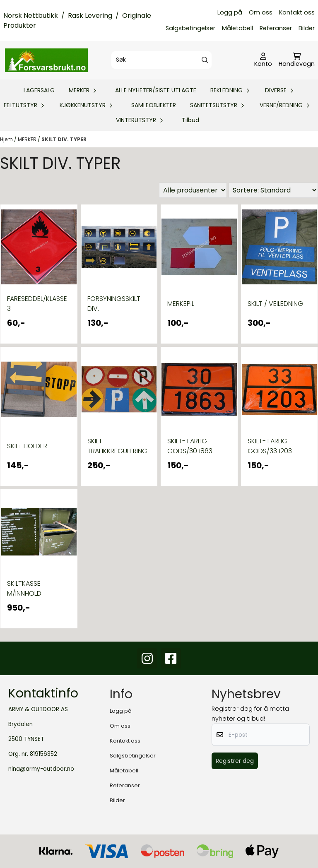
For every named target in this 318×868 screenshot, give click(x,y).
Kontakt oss (297, 12)
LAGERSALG (39, 90)
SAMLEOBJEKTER (154, 105)
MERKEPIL (181, 304)
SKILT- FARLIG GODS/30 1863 (190, 446)
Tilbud (190, 120)
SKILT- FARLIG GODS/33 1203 (270, 446)
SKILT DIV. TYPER (64, 139)
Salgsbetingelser (190, 28)
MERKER (28, 139)
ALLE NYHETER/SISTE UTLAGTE (156, 90)
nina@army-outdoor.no (41, 769)
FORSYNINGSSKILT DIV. (114, 304)
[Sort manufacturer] (193, 190)
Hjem (7, 139)
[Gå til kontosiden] (263, 60)
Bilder (307, 28)
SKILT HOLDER (27, 446)
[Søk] (161, 60)
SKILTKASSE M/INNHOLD (24, 588)
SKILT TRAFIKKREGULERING (117, 446)
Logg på (230, 12)
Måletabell (237, 28)
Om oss (261, 12)
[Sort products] (273, 190)
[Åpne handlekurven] (297, 60)
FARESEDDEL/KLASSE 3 (37, 304)
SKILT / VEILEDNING (275, 304)
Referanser (276, 28)
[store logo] (46, 60)
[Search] (205, 60)
